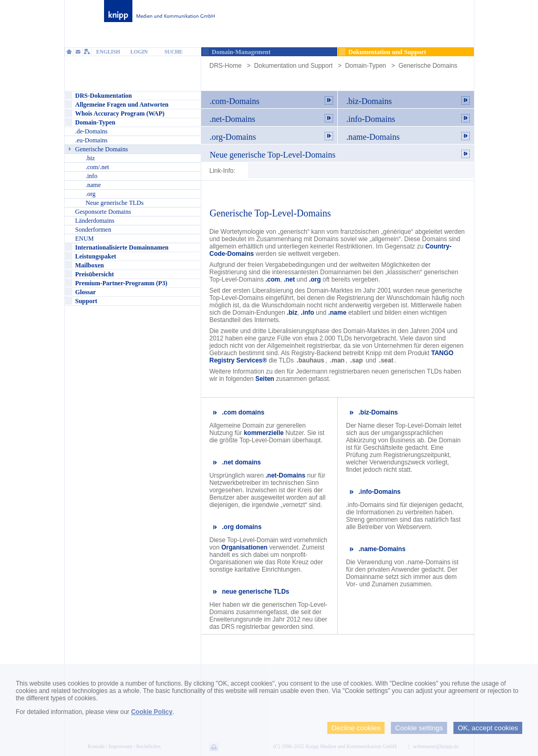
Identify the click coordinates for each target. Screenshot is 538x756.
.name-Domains (382, 549)
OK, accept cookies (488, 728)
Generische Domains (428, 66)
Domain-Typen (366, 66)
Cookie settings (419, 728)
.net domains (242, 462)
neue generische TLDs (256, 592)
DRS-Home (226, 66)
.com (273, 279)
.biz (292, 313)
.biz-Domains (379, 412)
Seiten (265, 379)
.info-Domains (380, 492)
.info (308, 313)
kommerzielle (264, 433)
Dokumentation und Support (293, 66)
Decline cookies (356, 728)
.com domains (244, 412)
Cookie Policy (152, 712)
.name (338, 313)
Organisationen (244, 547)
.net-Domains (285, 475)
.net (289, 279)
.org (315, 279)
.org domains (242, 527)
